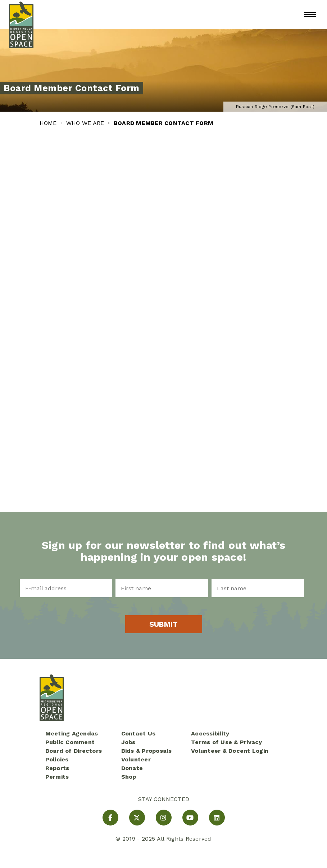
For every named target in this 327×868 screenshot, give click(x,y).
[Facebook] (110, 818)
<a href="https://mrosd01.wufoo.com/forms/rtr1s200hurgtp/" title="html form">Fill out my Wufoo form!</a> (164, 321)
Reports (57, 768)
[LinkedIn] (217, 818)
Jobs (128, 742)
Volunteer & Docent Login (230, 751)
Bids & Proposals (147, 751)
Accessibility (210, 733)
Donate (132, 768)
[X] (137, 818)
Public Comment (70, 742)
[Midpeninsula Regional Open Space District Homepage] (21, 14)
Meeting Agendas (72, 733)
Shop (129, 777)
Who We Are (86, 123)
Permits (57, 777)
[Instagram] (164, 818)
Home (49, 123)
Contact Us (138, 733)
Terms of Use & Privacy (227, 742)
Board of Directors (74, 751)
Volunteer (136, 759)
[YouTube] (190, 818)
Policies (57, 759)
